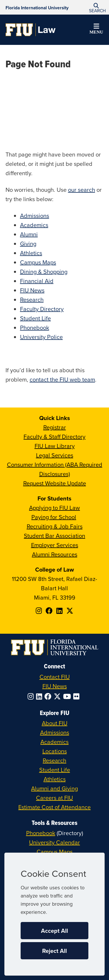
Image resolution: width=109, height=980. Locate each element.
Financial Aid (37, 281)
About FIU (55, 723)
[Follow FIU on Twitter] (58, 696)
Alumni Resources (55, 554)
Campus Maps (38, 262)
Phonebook (35, 327)
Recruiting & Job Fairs (55, 526)
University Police (41, 337)
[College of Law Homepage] (31, 30)
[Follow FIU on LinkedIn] (40, 696)
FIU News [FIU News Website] (55, 686)
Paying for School (54, 517)
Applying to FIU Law (54, 508)
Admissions (35, 216)
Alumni (29, 234)
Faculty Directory (42, 309)
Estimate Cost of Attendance (54, 807)
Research (32, 300)
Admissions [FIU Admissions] (55, 732)
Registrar (55, 427)
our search (82, 190)
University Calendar (54, 842)
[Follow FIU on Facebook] (49, 696)
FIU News (32, 290)
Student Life (35, 318)
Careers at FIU (54, 798)
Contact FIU (55, 677)
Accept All (54, 931)
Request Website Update (55, 483)
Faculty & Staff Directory (54, 437)
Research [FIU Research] (54, 760)
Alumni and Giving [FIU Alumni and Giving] (54, 788)
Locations (55, 751)
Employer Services (55, 545)
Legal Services (55, 455)
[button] (96, 7)
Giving (28, 244)
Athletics (31, 253)
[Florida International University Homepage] (37, 7)
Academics (34, 225)
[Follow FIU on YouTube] (68, 696)
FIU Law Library (55, 446)
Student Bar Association (54, 536)
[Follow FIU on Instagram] (32, 696)
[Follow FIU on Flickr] (77, 696)
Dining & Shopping (44, 272)
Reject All (54, 951)
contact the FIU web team (62, 379)
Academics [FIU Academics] (54, 742)
